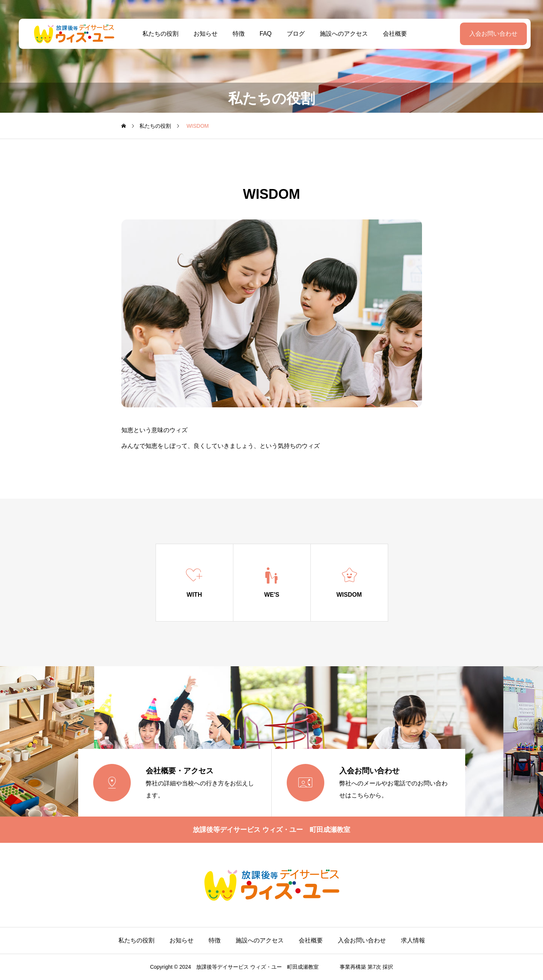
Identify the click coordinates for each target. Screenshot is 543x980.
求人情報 (413, 940)
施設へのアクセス (341, 34)
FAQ (262, 34)
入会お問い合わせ (487, 34)
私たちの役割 (157, 34)
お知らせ (202, 34)
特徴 (235, 34)
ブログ (293, 34)
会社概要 (392, 34)
